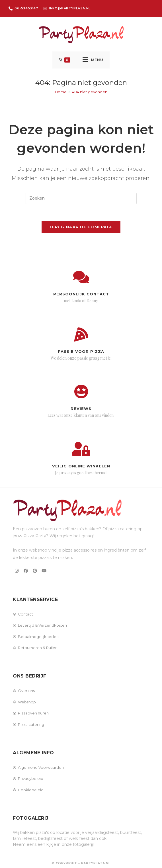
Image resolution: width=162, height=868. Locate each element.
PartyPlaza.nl (96, 863)
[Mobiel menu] (93, 60)
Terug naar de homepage (81, 227)
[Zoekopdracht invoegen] (81, 199)
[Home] (61, 92)
